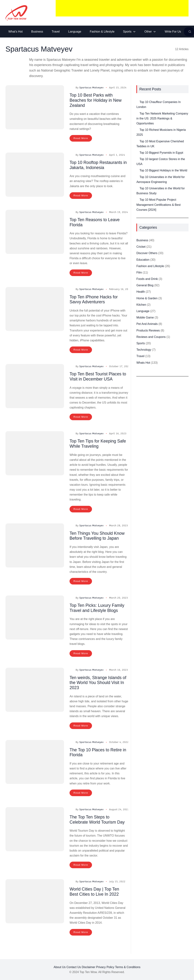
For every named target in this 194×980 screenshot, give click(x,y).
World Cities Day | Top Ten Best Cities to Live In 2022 (95, 892)
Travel (140, 357)
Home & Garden (147, 299)
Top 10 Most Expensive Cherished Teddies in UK (160, 145)
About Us (60, 967)
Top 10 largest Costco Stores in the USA (161, 162)
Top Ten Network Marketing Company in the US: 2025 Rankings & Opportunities (162, 119)
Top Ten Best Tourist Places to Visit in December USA (99, 377)
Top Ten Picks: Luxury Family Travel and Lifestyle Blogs (98, 608)
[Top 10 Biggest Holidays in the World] (136, 169)
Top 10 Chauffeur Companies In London (159, 105)
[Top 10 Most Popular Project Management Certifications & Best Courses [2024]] (136, 198)
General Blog (145, 286)
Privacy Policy (105, 967)
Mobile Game (145, 318)
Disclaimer (89, 967)
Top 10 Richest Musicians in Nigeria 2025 (161, 133)
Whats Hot (143, 363)
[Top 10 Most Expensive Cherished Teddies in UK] (136, 140)
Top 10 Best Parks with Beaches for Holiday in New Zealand (96, 101)
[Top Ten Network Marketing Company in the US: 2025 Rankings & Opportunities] (136, 112)
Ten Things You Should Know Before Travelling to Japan (98, 536)
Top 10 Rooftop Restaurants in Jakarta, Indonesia (97, 166)
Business (142, 241)
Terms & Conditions (128, 967)
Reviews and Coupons (151, 338)
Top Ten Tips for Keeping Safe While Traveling (99, 444)
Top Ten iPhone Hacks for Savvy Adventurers (94, 300)
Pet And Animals (147, 325)
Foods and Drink (147, 280)
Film (139, 273)
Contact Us (74, 967)
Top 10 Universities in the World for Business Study (161, 192)
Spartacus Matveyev (92, 88)
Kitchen (141, 305)
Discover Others (147, 254)
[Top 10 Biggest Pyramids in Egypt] (136, 151)
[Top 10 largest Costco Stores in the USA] (136, 157)
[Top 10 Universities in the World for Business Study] (136, 187)
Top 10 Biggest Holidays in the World (163, 171)
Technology (144, 350)
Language (143, 312)
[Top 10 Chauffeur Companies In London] (136, 100)
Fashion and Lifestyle (150, 267)
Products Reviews (148, 331)
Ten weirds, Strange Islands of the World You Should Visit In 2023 (98, 683)
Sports (141, 344)
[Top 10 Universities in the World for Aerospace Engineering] (136, 175)
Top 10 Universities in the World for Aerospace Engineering (161, 180)
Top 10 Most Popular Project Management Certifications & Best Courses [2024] (158, 205)
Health (141, 292)
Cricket (141, 247)
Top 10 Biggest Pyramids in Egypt (161, 153)
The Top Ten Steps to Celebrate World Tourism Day (98, 820)
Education (143, 260)
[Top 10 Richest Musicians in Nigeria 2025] (136, 128)
